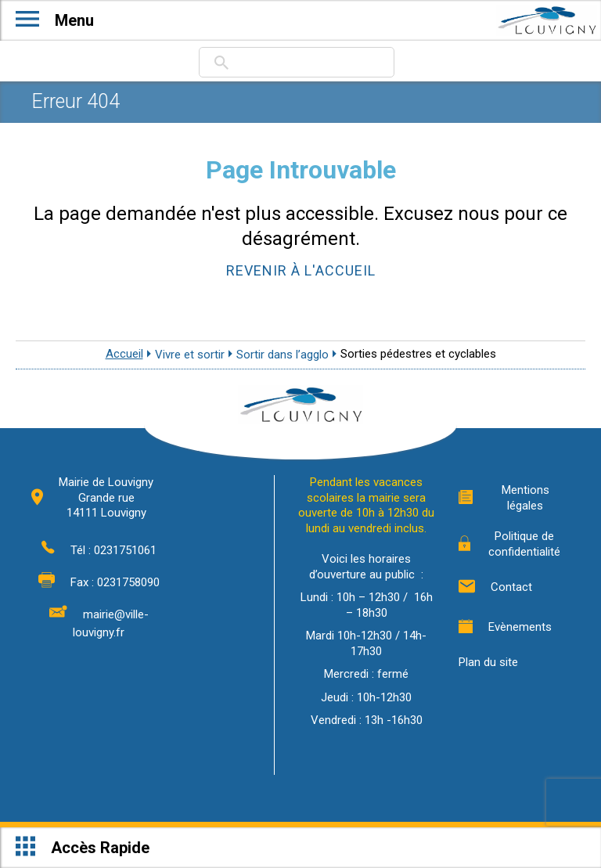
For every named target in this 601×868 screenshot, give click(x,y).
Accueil (124, 354)
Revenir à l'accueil (301, 270)
